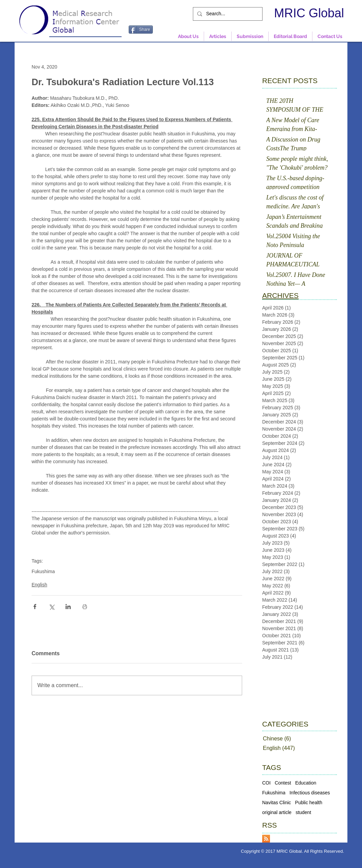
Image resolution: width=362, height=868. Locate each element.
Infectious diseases (310, 793)
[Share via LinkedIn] (68, 607)
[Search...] (227, 14)
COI (266, 783)
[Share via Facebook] (35, 607)
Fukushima (43, 571)
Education (306, 783)
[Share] (141, 30)
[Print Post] (85, 607)
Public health (309, 803)
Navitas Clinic (277, 803)
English (39, 585)
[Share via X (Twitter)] (51, 607)
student (303, 812)
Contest (283, 783)
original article (277, 812)
